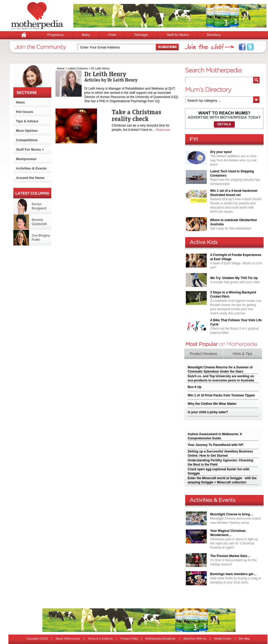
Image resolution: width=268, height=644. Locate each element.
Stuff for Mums (178, 35)
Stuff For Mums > (30, 149)
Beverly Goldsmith (39, 222)
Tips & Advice (27, 121)
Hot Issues (25, 112)
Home (61, 68)
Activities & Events (31, 168)
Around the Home (30, 178)
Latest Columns (78, 68)
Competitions (27, 140)
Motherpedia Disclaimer (160, 638)
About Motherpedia (68, 638)
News (20, 102)
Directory (214, 35)
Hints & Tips (242, 354)
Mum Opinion (27, 131)
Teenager (141, 35)
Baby (86, 35)
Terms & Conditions (100, 638)
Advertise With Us (195, 638)
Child (112, 35)
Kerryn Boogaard (39, 206)
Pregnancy (55, 35)
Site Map (244, 638)
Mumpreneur (26, 159)
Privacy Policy (129, 638)
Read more (163, 130)
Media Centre (223, 638)
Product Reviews (203, 354)
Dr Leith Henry (100, 68)
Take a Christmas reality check (136, 115)
